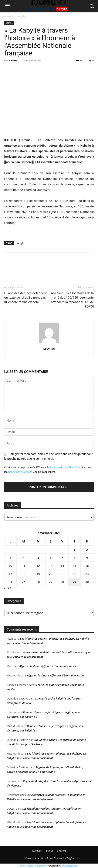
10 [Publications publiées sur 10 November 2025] (10, 566)
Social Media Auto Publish (33, 866)
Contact (62, 851)
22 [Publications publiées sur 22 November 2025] (74, 574)
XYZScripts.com (70, 866)
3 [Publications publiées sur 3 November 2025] (10, 558)
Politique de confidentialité (65, 468)
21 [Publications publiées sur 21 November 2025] (62, 574)
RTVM (50, 851)
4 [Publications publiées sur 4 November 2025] (24, 558)
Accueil (8, 16)
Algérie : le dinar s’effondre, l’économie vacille (48, 666)
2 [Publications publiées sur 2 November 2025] (87, 550)
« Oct (8, 588)
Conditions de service (20, 472)
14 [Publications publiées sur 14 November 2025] (62, 566)
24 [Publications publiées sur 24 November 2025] (10, 582)
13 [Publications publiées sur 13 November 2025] (51, 566)
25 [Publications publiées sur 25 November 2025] (24, 582)
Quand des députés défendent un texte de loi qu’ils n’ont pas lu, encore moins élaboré (26, 298)
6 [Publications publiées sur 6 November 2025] (51, 558)
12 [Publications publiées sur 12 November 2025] (38, 566)
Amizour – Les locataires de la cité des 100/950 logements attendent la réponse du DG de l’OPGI (72, 300)
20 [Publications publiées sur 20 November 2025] (51, 574)
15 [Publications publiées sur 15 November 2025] (74, 566)
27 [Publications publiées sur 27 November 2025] (51, 582)
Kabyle (21, 243)
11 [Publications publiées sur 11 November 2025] (24, 566)
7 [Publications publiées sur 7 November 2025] (62, 558)
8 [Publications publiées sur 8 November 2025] (74, 558)
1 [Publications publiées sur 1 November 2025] (74, 550)
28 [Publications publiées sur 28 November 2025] (62, 582)
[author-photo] (49, 343)
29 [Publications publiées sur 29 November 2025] (74, 582)
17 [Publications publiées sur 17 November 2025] (10, 574)
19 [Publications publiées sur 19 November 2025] (38, 574)
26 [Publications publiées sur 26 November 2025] (38, 582)
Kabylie (21, 16)
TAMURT (14, 60)
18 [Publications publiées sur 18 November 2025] (24, 574)
